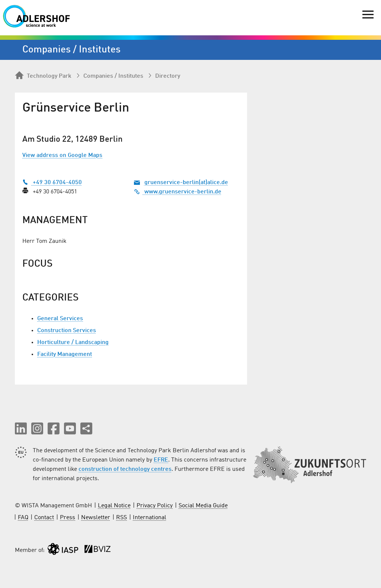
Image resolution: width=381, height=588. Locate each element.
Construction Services (67, 331)
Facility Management (65, 354)
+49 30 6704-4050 (52, 183)
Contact (44, 518)
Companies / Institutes (113, 76)
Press (68, 518)
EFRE (161, 460)
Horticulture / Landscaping (73, 343)
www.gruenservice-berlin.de (178, 192)
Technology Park (43, 76)
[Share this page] (86, 428)
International (150, 518)
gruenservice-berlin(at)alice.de (186, 183)
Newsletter (96, 518)
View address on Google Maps (62, 155)
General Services (60, 319)
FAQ (23, 518)
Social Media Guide (203, 506)
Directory (168, 76)
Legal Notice (114, 506)
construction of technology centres (125, 469)
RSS (121, 518)
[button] (21, 428)
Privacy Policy (155, 506)
